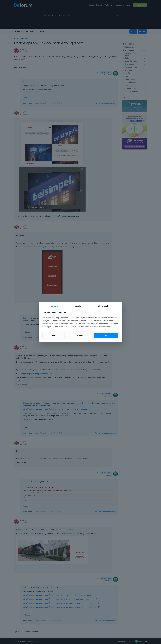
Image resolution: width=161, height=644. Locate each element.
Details (78, 306)
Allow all (106, 335)
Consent (54, 306)
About (104, 306)
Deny (54, 335)
